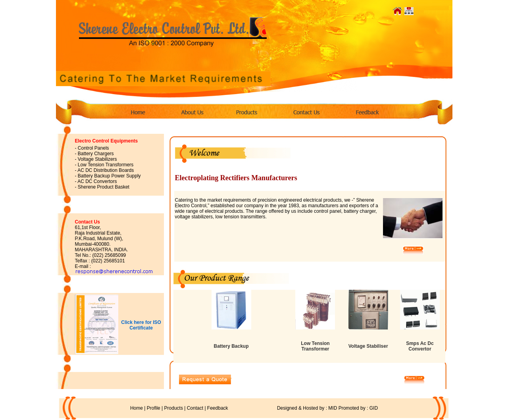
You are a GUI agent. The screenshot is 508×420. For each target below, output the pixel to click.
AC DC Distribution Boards (106, 170)
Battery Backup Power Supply (109, 176)
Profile (154, 408)
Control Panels (93, 148)
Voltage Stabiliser (368, 346)
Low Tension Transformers (106, 165)
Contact (195, 408)
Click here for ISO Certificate (141, 325)
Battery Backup (231, 346)
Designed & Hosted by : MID (283, 408)
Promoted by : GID (358, 408)
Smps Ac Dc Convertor (420, 346)
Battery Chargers (96, 154)
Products (174, 408)
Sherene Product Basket (104, 187)
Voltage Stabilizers (97, 159)
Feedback (218, 408)
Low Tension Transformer (315, 346)
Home (137, 408)
